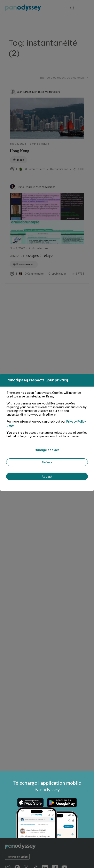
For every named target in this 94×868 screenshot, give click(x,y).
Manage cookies (47, 450)
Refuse (47, 462)
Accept (47, 476)
